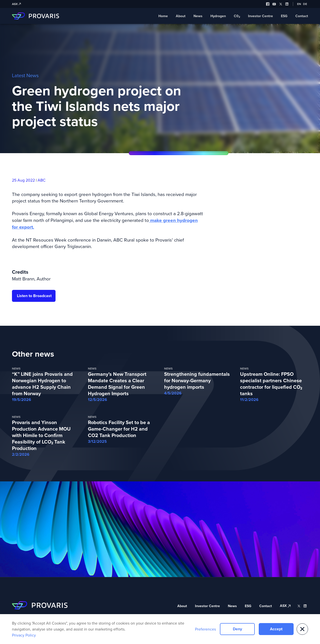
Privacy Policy (24, 635)
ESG (284, 16)
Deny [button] (237, 629)
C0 (237, 16)
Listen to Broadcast (34, 296)
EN (299, 4)
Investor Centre (260, 16)
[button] (302, 629)
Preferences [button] (205, 629)
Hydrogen (218, 16)
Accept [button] (276, 629)
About (181, 16)
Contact (302, 16)
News (198, 16)
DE (305, 4)
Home (163, 16)
